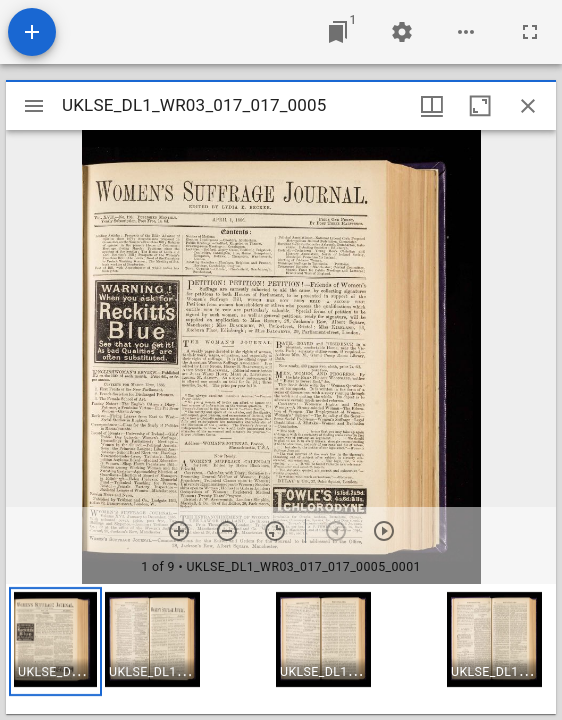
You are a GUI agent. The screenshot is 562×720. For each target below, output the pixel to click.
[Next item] (384, 531)
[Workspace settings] (402, 32)
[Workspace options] (466, 32)
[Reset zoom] (275, 531)
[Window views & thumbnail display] (432, 106)
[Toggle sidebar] (34, 106)
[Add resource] (32, 32)
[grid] (281, 649)
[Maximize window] (480, 106)
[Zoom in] (179, 531)
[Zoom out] (227, 531)
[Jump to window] (338, 32)
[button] (55, 641)
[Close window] (528, 106)
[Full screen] (530, 32)
